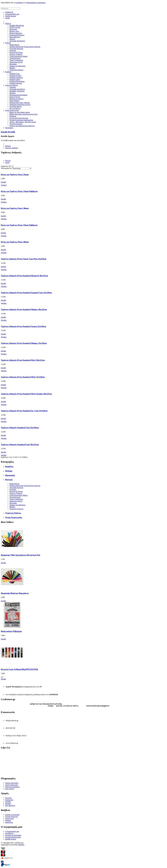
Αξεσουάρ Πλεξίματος (17, 41)
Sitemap (8, 804)
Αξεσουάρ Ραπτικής (16, 49)
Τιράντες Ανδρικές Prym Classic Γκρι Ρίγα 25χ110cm (24, 259)
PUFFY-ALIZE (15, 27)
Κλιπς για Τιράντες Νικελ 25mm (15, 174)
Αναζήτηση (9, 822)
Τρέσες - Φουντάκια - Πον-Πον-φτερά (23, 122)
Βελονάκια (13, 29)
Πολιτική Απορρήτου (12, 787)
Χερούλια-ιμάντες (16, 107)
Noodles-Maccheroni (17, 25)
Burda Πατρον (14, 45)
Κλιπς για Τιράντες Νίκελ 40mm (15, 242)
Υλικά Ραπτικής (15, 58)
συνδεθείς (19, 3)
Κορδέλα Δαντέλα (16, 83)
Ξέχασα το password (12, 815)
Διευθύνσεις (9, 833)
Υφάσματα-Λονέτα (16, 62)
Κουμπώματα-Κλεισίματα (18, 95)
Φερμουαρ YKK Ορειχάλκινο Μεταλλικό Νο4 (20, 555)
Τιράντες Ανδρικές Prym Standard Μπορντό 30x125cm (24, 276)
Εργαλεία (13, 51)
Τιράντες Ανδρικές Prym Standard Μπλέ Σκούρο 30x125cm (26, 394)
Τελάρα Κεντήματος (16, 70)
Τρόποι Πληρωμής (12, 785)
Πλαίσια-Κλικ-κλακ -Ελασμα (20, 103)
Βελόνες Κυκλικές (16, 33)
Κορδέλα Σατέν (15, 79)
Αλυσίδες (13, 87)
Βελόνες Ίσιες (14, 31)
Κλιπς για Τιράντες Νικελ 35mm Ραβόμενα (19, 225)
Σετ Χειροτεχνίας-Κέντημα (19, 118)
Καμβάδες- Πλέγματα (17, 91)
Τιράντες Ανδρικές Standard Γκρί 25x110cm (20, 428)
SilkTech (21, 845)
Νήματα (12, 39)
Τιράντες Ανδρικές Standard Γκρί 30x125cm (20, 445)
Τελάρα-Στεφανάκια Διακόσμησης (21, 120)
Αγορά (7, 18)
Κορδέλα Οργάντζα (16, 78)
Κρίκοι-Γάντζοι (15, 97)
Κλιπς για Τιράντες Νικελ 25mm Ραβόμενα (19, 191)
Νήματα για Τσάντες (17, 99)
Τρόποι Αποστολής (12, 783)
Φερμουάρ (13, 64)
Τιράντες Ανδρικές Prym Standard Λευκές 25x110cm (23, 326)
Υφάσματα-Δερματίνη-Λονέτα (20, 105)
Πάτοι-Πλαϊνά (14, 101)
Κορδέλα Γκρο (15, 74)
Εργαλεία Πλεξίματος (17, 35)
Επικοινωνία (9, 819)
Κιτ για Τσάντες (15, 108)
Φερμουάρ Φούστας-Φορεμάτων (15, 593)
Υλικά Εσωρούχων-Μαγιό (18, 56)
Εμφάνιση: (5, 166)
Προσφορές (9, 128)
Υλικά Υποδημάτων (16, 60)
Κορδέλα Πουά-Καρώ (17, 81)
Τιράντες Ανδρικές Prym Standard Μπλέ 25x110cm (23, 377)
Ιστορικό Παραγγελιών (13, 837)
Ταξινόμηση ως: (6, 168)
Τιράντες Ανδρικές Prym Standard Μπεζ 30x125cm (23, 360)
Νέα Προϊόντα (10, 806)
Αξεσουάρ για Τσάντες (17, 89)
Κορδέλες (9, 72)
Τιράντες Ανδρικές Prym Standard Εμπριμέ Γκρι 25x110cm (26, 293)
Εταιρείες (8, 798)
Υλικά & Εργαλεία (16, 124)
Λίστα (7, 163)
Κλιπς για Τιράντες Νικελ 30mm (15, 208)
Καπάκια (12, 93)
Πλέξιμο (8, 24)
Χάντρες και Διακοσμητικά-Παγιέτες (22, 126)
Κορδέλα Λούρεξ (15, 76)
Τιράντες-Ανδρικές (16, 54)
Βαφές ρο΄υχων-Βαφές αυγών (20, 112)
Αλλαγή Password (11, 817)
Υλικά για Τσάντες (12, 85)
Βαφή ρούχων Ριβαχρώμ (11, 631)
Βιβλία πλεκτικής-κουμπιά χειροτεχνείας (23, 114)
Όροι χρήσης (10, 789)
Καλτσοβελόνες (15, 37)
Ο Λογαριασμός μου (12, 14)
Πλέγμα (8, 161)
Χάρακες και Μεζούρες (17, 66)
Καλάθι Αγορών (11, 16)
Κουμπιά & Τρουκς (16, 52)
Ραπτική (8, 43)
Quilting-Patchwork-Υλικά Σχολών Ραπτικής (25, 47)
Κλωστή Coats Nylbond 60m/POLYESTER (19, 669)
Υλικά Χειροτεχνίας (12, 110)
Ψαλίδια (12, 68)
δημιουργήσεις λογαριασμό (36, 3)
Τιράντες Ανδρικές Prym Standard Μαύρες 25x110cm (24, 343)
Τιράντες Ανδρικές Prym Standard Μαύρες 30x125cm (24, 309)
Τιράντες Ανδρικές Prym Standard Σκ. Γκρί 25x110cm (24, 411)
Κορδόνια (13, 116)
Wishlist (8, 802)
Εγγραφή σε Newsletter (13, 835)
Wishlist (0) (9, 12)
